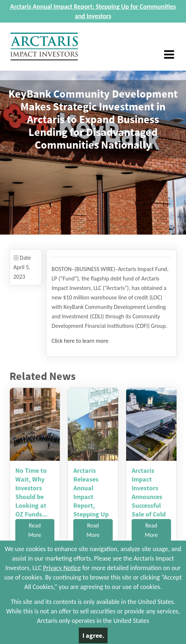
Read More (35, 530)
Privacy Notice (62, 568)
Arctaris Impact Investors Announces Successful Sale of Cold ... (149, 497)
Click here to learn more (80, 341)
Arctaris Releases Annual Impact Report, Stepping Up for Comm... (91, 497)
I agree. (93, 635)
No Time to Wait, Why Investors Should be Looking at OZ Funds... (31, 492)
